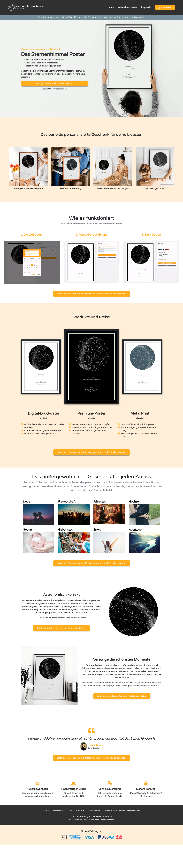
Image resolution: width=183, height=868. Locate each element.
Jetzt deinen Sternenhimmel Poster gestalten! (61, 628)
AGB (69, 811)
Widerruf (80, 811)
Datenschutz (94, 811)
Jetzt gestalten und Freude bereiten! (55, 83)
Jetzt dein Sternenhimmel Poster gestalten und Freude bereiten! (92, 294)
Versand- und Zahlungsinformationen (122, 811)
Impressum (58, 811)
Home (46, 811)
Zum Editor (165, 8)
